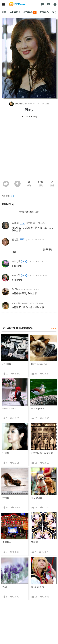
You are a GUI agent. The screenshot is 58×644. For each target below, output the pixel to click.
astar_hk (16, 261)
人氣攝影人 (15, 12)
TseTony (16, 289)
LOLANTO (17, 104)
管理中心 (44, 12)
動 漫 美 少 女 (38, 587)
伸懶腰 (6, 498)
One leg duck (38, 409)
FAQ (54, 12)
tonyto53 (16, 275)
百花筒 (34, 542)
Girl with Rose (9, 409)
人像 (13, 196)
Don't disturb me (39, 364)
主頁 (4, 12)
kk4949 (15, 223)
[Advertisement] (29, 150)
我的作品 (30, 13)
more (54, 328)
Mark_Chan (18, 303)
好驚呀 (6, 453)
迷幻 (5, 587)
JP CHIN (7, 364)
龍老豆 (15, 240)
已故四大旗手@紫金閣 (42, 453)
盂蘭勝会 (7, 542)
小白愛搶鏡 (37, 498)
